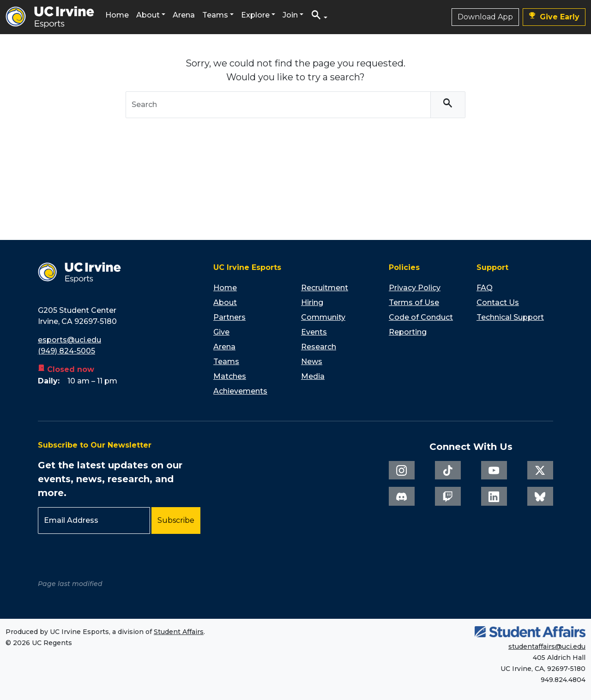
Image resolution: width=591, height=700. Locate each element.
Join (290, 15)
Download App (485, 17)
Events (314, 332)
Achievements (240, 391)
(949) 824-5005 (66, 351)
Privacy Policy (415, 288)
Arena (184, 15)
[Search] (448, 105)
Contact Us (498, 302)
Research (319, 347)
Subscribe (176, 520)
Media (313, 376)
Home (117, 15)
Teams (215, 15)
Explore (255, 15)
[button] (319, 17)
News (312, 362)
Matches (230, 376)
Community (323, 317)
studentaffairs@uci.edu (547, 646)
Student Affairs (179, 632)
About (148, 15)
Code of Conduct (421, 317)
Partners (229, 317)
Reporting (408, 332)
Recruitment (325, 288)
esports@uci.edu (69, 340)
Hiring (312, 302)
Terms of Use (414, 302)
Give (221, 332)
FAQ (485, 288)
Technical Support (510, 317)
